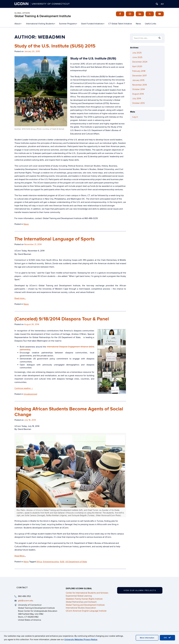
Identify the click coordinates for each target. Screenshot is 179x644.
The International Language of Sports (55, 239)
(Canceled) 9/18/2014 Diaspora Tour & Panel (62, 319)
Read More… (20, 556)
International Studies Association (81, 608)
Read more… (20, 298)
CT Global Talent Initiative (120, 24)
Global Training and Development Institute (85, 605)
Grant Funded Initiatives (93, 24)
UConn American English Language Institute (86, 611)
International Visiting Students (41, 24)
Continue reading (24, 388)
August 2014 (138, 94)
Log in (135, 117)
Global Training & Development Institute (43, 16)
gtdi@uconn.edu (26, 601)
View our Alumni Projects (140, 590)
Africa (39, 562)
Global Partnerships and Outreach (81, 602)
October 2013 (138, 103)
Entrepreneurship (51, 562)
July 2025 (137, 53)
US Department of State (76, 562)
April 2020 (137, 66)
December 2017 (139, 76)
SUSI (62, 562)
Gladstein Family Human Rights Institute (84, 599)
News (138, 24)
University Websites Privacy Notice (81, 640)
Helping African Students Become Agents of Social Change (69, 412)
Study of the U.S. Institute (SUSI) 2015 (55, 46)
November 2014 (140, 85)
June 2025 (137, 57)
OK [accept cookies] (167, 638)
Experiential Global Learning (79, 596)
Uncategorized (30, 394)
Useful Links (151, 24)
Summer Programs (68, 24)
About (18, 24)
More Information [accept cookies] (147, 638)
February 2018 (139, 71)
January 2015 (138, 80)
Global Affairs (22, 13)
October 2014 (138, 89)
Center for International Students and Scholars (87, 593)
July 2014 (137, 99)
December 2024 (140, 62)
